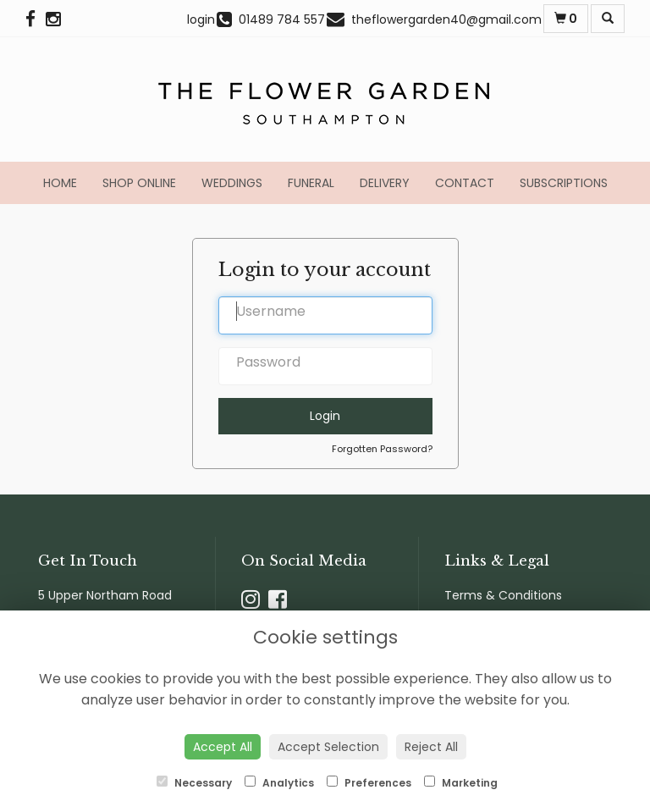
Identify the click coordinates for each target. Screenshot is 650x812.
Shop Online (139, 183)
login (201, 19)
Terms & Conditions (503, 595)
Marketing (461, 783)
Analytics (279, 783)
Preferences (369, 783)
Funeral (311, 183)
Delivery (385, 183)
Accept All (223, 747)
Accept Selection (328, 747)
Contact (465, 183)
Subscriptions (564, 183)
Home (60, 183)
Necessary (194, 783)
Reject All (431, 747)
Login (325, 416)
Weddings (232, 183)
